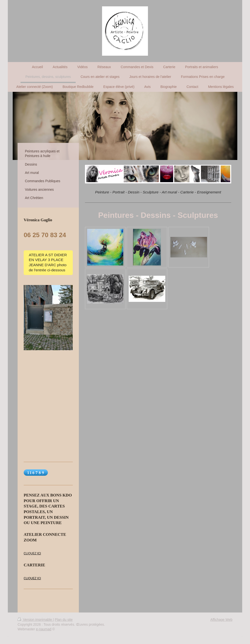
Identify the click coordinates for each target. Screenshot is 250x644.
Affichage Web (221, 620)
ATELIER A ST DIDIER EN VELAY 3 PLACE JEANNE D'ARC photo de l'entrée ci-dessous (48, 262)
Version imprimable (35, 620)
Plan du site (64, 620)
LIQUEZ (32, 553)
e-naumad (44, 629)
